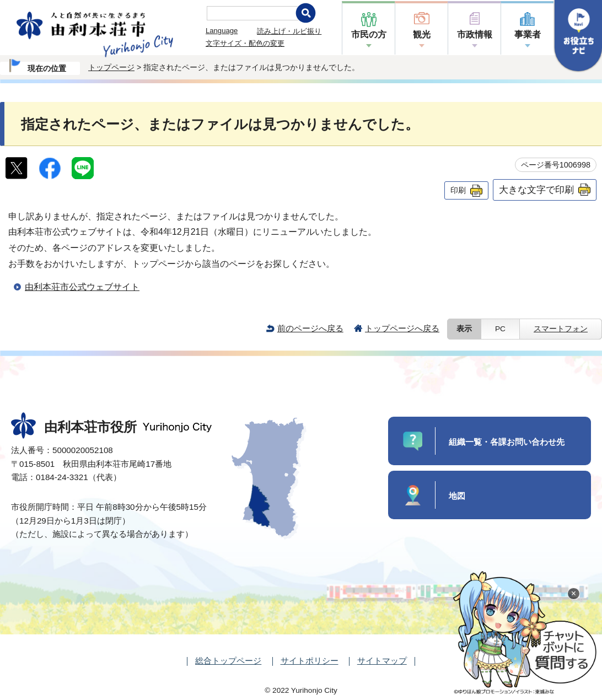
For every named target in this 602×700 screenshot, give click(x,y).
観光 (422, 34)
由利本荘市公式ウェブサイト (82, 287)
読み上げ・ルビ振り (289, 31)
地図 (457, 496)
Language (222, 31)
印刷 (458, 190)
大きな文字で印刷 (536, 190)
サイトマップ (382, 661)
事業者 (528, 34)
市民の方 (369, 34)
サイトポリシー (310, 661)
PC (500, 329)
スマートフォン (561, 329)
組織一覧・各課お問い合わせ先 (507, 442)
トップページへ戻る (402, 328)
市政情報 (475, 34)
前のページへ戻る (310, 328)
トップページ (111, 67)
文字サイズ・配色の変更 (245, 43)
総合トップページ (228, 661)
